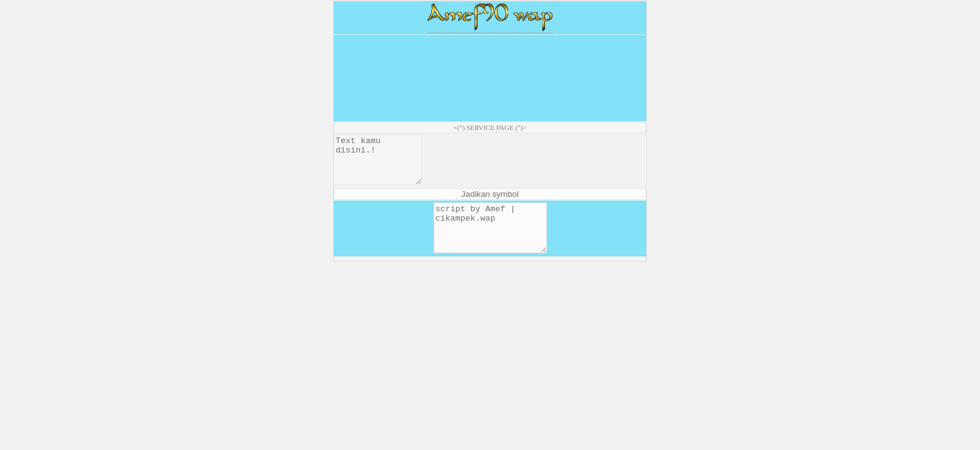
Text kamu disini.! (382, 164)
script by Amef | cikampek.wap (490, 242)
